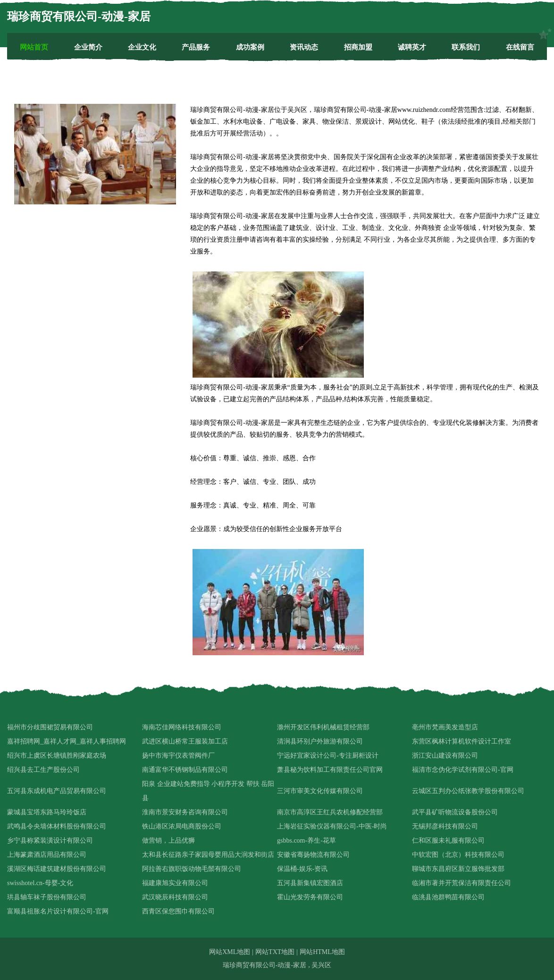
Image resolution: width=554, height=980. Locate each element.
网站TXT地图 (275, 952)
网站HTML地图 (322, 952)
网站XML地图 (230, 952)
